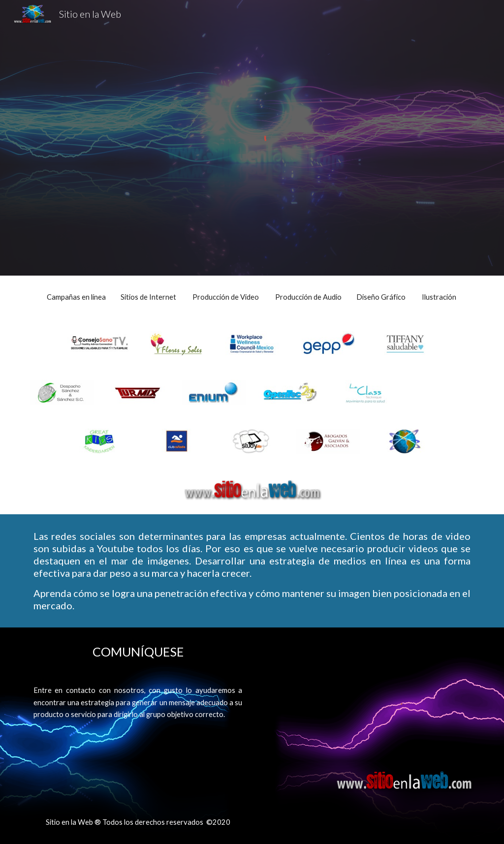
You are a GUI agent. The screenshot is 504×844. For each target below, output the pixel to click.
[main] (252, 297)
